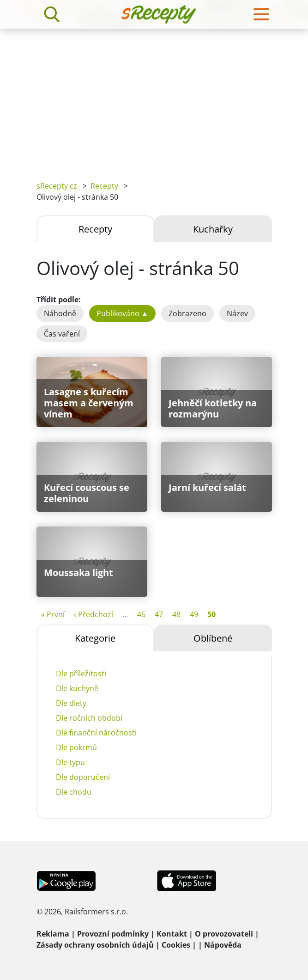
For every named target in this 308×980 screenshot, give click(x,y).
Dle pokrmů (76, 747)
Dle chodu (74, 792)
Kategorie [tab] (95, 638)
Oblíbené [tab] (213, 638)
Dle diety (71, 703)
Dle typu (70, 762)
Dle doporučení (83, 777)
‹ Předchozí (94, 614)
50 (211, 614)
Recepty (104, 186)
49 (194, 614)
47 (159, 614)
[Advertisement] (154, 98)
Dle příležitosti (81, 674)
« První (53, 614)
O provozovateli (224, 934)
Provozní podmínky (113, 934)
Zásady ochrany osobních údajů (95, 945)
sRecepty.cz (57, 186)
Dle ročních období (89, 718)
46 (141, 614)
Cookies (176, 945)
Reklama (53, 934)
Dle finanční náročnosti (96, 733)
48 (176, 614)
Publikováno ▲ (123, 313)
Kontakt (172, 934)
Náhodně (60, 313)
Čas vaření (62, 334)
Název (237, 313)
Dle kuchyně (77, 688)
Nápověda (223, 945)
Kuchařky (213, 229)
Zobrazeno (187, 313)
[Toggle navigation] (261, 14)
